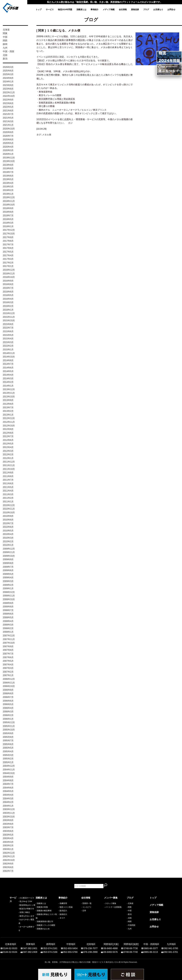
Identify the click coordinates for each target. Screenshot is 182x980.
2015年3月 (8, 342)
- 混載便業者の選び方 (44, 921)
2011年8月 (8, 476)
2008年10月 (9, 599)
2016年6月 (8, 292)
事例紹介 (95, 9)
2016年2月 (8, 306)
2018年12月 (9, 197)
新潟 (5, 59)
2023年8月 (8, 89)
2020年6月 (8, 140)
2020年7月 (8, 136)
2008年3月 (8, 625)
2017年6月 (8, 248)
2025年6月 (8, 71)
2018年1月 (8, 226)
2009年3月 (8, 581)
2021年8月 (8, 111)
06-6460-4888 (111, 947)
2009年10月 (9, 556)
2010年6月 (8, 527)
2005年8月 (8, 737)
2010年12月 (9, 505)
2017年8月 (8, 241)
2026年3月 (8, 67)
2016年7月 (8, 288)
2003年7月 (8, 827)
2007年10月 (9, 643)
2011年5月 (8, 487)
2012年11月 (9, 422)
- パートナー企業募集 (113, 907)
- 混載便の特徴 (42, 907)
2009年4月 (8, 578)
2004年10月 (9, 773)
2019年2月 (8, 190)
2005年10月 (9, 730)
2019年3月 (8, 187)
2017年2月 (8, 263)
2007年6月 (8, 657)
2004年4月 (8, 795)
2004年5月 (8, 791)
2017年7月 (8, 245)
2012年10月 (9, 426)
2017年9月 (8, 237)
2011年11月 (9, 465)
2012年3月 (8, 451)
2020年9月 (8, 132)
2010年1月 (8, 545)
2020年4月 (8, 147)
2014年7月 (8, 364)
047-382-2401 (30, 947)
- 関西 (129, 921)
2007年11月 (9, 639)
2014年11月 (9, 353)
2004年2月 (8, 802)
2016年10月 (9, 277)
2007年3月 (8, 668)
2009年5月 (8, 574)
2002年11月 (9, 856)
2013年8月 (8, 404)
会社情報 (123, 9)
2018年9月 (8, 208)
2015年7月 (8, 328)
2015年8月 (8, 324)
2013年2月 (8, 411)
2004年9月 (8, 777)
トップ (39, 9)
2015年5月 (8, 335)
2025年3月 (8, 74)
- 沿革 (84, 911)
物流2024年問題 (65, 9)
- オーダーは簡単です (18, 929)
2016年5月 (8, 295)
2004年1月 (8, 806)
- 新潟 (129, 914)
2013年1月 (8, 415)
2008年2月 (8, 628)
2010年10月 (9, 512)
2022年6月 (8, 103)
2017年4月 (8, 255)
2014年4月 (8, 375)
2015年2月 (8, 346)
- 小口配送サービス (18, 903)
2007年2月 (8, 672)
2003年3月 (8, 842)
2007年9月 (8, 646)
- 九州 (129, 929)
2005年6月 (8, 744)
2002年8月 (8, 867)
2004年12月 (9, 766)
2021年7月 (8, 114)
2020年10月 (9, 129)
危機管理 (63, 903)
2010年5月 (8, 531)
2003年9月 (8, 820)
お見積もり (158, 9)
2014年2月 (8, 382)
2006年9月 (8, 690)
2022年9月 (8, 100)
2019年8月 (8, 168)
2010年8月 (8, 520)
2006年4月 (8, 708)
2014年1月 (8, 386)
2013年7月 (8, 408)
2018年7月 (8, 216)
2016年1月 (8, 310)
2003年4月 (8, 838)
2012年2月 (8, 454)
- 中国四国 (131, 925)
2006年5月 (8, 704)
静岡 (5, 44)
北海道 (6, 30)
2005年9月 (8, 733)
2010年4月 (8, 534)
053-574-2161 (50, 947)
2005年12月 (9, 722)
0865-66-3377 (151, 947)
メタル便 (47, 135)
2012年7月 (8, 436)
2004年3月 (8, 799)
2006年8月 (8, 693)
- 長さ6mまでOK (16, 907)
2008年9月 (8, 603)
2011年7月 (8, 480)
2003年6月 (8, 831)
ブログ (146, 9)
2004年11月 (9, 770)
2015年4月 (8, 339)
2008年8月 (8, 607)
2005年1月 (8, 762)
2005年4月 (8, 751)
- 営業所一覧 (86, 903)
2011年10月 (9, 469)
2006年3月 (8, 712)
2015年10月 (9, 321)
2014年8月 (8, 360)
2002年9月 (8, 864)
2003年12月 (9, 809)
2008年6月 (8, 614)
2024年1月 (8, 82)
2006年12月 (9, 679)
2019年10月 (9, 161)
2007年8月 (8, 650)
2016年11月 (9, 274)
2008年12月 (9, 592)
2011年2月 (8, 498)
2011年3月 (8, 494)
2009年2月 (8, 585)
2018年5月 (8, 219)
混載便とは (81, 9)
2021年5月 (8, 118)
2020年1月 (8, 154)
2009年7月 (8, 567)
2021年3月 (8, 121)
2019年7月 (8, 172)
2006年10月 (9, 686)
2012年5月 (8, 444)
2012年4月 (8, 447)
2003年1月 (8, 849)
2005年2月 (8, 759)
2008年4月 (8, 621)
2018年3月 (8, 223)
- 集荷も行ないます (18, 921)
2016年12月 (9, 270)
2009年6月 (8, 570)
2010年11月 (9, 509)
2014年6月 (8, 368)
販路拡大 (63, 914)
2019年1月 (8, 194)
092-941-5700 (171, 947)
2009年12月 (9, 549)
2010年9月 (8, 516)
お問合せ (171, 9)
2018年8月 (8, 212)
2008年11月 (9, 596)
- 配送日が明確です (18, 914)
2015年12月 (9, 313)
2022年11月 (9, 92)
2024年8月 (8, 78)
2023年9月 (8, 85)
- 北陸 (129, 918)
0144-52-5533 (10, 947)
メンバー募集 (111, 898)
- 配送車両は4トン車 (18, 911)
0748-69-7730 (131, 947)
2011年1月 (8, 502)
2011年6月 (8, 483)
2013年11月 (9, 393)
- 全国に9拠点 (15, 918)
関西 (5, 41)
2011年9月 (8, 473)
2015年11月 (9, 317)
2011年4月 (8, 491)
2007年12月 (9, 636)
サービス (50, 9)
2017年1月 (8, 266)
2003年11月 (9, 813)
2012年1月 (8, 458)
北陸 (5, 55)
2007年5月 (8, 661)
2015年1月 (8, 350)
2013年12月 (9, 389)
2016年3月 (8, 302)
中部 (5, 37)
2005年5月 (8, 748)
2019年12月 (9, 158)
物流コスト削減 (66, 907)
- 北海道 (130, 903)
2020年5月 (8, 143)
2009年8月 (8, 563)
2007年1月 (8, 675)
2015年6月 (8, 331)
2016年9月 (8, 281)
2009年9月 (8, 559)
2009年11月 (9, 552)
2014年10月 (9, 357)
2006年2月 (8, 715)
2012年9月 (8, 429)
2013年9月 (8, 400)
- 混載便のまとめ (43, 929)
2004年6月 (8, 788)
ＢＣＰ (62, 918)
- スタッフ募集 (110, 903)
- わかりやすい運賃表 (18, 925)
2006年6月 (8, 701)
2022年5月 (8, 107)
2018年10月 (9, 205)
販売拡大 (63, 911)
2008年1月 (8, 632)
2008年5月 (8, 617)
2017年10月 (9, 234)
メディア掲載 (109, 9)
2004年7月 (8, 784)
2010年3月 (8, 538)
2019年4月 (8, 183)
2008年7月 (8, 610)
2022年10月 (9, 96)
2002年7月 (8, 871)
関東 (5, 33)
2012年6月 (8, 440)
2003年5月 (8, 835)
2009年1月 (8, 588)
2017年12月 (9, 230)
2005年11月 (9, 726)
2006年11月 (9, 683)
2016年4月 (8, 299)
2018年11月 (9, 201)
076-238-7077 (91, 947)
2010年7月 (8, 523)
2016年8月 (8, 284)
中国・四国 (8, 51)
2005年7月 (8, 741)
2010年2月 (8, 541)
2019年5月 (8, 179)
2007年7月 (8, 654)
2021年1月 (8, 125)
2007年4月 (8, 665)
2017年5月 (8, 252)
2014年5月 (8, 371)
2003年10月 (9, 817)
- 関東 (129, 907)
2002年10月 (9, 860)
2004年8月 (8, 780)
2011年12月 (9, 462)
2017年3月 (8, 259)
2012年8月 (8, 433)
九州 (5, 48)
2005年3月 (8, 755)
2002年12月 (9, 853)
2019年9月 (8, 165)
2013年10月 (9, 397)
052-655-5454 (71, 947)
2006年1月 (8, 719)
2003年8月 (8, 824)
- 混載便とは (41, 903)
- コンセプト (86, 907)
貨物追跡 (135, 9)
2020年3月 (8, 150)
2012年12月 (9, 418)
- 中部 (129, 911)
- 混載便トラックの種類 (45, 925)
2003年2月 (8, 846)
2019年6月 (8, 176)
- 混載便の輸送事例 (44, 911)
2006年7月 (8, 697)
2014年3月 (8, 379)
